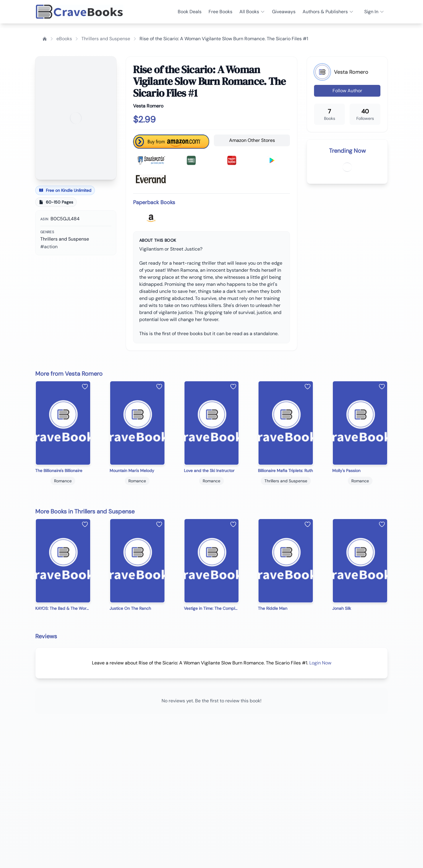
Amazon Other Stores (252, 140)
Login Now (320, 663)
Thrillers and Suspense (106, 39)
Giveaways (284, 12)
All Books (252, 12)
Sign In (374, 12)
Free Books (220, 12)
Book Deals (190, 12)
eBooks (64, 39)
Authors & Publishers (328, 12)
